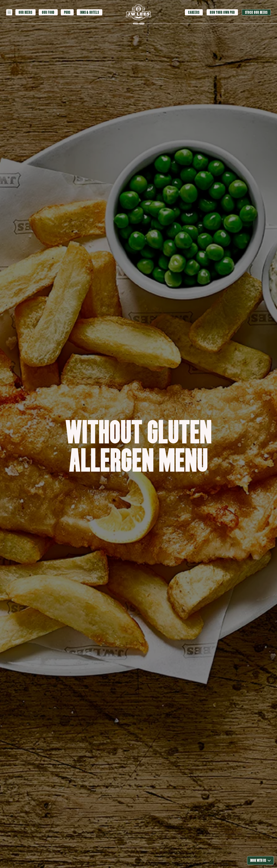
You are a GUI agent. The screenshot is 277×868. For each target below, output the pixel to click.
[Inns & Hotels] (90, 12)
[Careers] (194, 12)
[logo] (138, 12)
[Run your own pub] (222, 12)
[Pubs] (67, 12)
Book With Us (260, 860)
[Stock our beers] (256, 12)
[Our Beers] (25, 12)
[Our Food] (48, 12)
